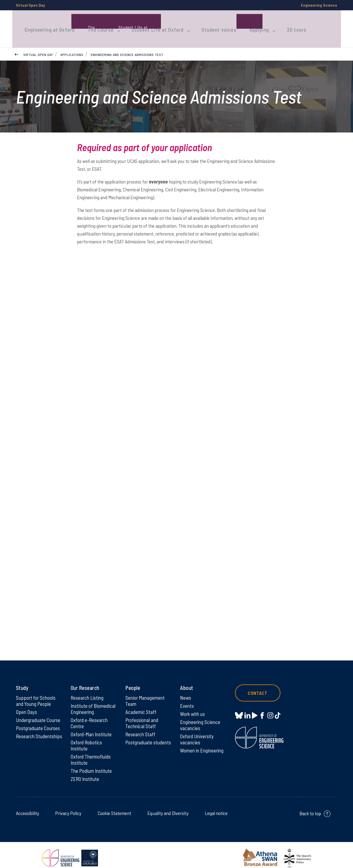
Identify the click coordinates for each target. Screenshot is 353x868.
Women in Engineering (203, 743)
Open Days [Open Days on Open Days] (27, 704)
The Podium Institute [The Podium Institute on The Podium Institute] (92, 764)
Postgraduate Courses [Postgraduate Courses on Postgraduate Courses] (39, 720)
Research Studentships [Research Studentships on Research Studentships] (30, 732)
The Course (97, 24)
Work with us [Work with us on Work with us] (193, 706)
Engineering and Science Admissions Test (127, 45)
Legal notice (216, 807)
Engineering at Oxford (48, 24)
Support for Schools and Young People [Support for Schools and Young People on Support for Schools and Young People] (36, 692)
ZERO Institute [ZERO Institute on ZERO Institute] (85, 773)
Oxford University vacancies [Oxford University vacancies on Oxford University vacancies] (198, 732)
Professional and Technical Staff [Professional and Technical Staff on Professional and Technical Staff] (143, 715)
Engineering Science (319, 5)
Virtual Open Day (31, 5)
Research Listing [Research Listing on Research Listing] (88, 689)
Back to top (310, 807)
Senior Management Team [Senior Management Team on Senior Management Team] (146, 692)
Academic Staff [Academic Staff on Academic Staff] (141, 704)
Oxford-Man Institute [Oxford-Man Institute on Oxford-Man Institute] (92, 727)
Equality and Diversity (168, 807)
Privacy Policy (68, 807)
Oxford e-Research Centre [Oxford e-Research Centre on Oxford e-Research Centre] (90, 715)
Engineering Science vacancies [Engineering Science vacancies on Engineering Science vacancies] (201, 717)
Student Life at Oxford (151, 24)
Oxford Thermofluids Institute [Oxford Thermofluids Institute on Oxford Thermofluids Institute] (92, 753)
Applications (72, 45)
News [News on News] (186, 689)
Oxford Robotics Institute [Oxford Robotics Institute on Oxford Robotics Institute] (87, 738)
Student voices (209, 24)
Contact (260, 684)
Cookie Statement (114, 807)
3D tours (281, 24)
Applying (246, 24)
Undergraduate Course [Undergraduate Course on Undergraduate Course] (39, 712)
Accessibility (27, 807)
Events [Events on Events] (187, 697)
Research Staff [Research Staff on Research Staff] (141, 727)
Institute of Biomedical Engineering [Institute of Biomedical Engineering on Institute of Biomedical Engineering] (94, 700)
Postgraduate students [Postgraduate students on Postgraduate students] (139, 738)
